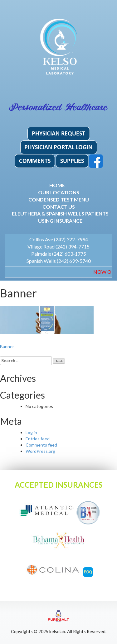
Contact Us (59, 207)
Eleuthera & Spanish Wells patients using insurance (60, 217)
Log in (31, 432)
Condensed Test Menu (59, 199)
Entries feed (38, 439)
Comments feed (41, 445)
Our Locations (59, 192)
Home (57, 185)
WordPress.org (40, 451)
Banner (7, 346)
